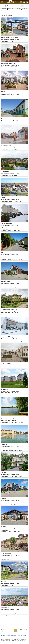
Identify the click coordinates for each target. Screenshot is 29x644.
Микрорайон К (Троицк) (7, 337)
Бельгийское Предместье (8, 64)
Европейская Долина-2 (7, 224)
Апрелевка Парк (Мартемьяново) (10, 37)
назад (3, 15)
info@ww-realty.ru (5, 631)
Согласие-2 (4, 526)
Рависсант (4, 445)
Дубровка (4, 197)
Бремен (3, 91)
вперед (11, 15)
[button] (3, 27)
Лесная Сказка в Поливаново (9, 309)
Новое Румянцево (6, 363)
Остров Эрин (4, 389)
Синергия (4, 499)
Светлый (3, 472)
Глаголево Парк (5, 171)
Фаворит (3, 581)
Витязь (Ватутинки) (6, 145)
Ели (2, 253)
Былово (3, 119)
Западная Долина (6, 281)
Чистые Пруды (5, 608)
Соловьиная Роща (6, 554)
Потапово (4, 417)
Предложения (5, 41)
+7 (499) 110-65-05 (22, 630)
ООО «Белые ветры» (6, 630)
